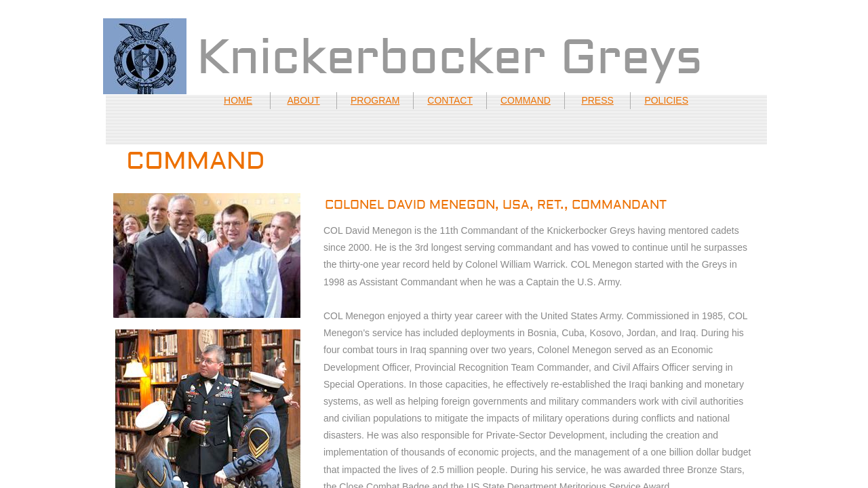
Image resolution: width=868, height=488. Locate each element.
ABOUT (303, 100)
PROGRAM (375, 100)
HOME (238, 100)
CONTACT (450, 100)
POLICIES (666, 100)
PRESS (597, 100)
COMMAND (526, 100)
